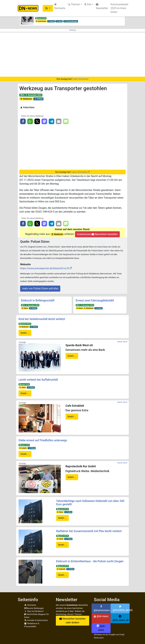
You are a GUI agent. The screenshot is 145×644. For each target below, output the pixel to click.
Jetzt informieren (81, 79)
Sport (59, 21)
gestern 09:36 (62, 509)
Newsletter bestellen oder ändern (72, 621)
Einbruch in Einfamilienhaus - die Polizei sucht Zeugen (90, 561)
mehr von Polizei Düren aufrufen (40, 289)
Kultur (51, 21)
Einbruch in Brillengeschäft (38, 300)
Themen (74, 4)
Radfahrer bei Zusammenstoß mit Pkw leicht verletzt (89, 531)
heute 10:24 (24, 445)
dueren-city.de (122, 342)
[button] (48, 8)
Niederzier (26, 99)
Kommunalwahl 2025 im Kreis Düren (119, 8)
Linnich (23, 448)
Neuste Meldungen (34, 608)
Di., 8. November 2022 (31, 95)
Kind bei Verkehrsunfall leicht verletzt (42, 319)
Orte (88, 4)
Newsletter (102, 6)
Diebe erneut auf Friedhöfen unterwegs (43, 440)
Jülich (22, 387)
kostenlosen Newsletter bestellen (97, 234)
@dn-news (101, 616)
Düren (25, 308)
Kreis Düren (41, 21)
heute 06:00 (41, 18)
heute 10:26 (24, 384)
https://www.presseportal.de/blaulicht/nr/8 (44, 268)
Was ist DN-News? (34, 611)
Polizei (38, 99)
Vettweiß (61, 569)
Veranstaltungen (71, 21)
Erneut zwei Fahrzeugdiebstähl (95, 300)
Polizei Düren (27, 107)
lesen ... (25, 333)
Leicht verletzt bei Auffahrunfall (38, 380)
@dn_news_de (121, 618)
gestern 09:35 (25, 324)
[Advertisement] (72, 54)
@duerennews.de (102, 608)
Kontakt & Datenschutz (36, 620)
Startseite (60, 6)
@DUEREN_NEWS (121, 608)
